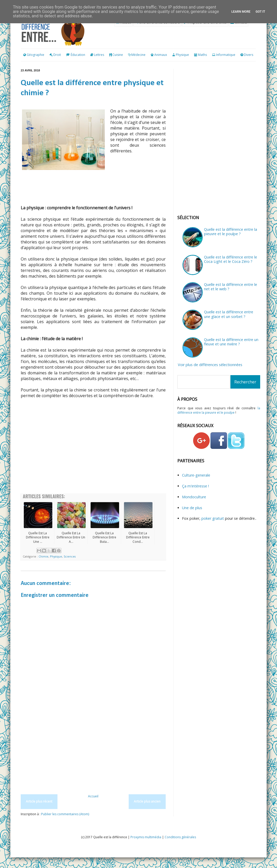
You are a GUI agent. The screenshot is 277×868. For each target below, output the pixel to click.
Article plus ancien (147, 801)
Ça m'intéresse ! (195, 486)
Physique (182, 55)
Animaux (161, 55)
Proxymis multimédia (146, 837)
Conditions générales (180, 837)
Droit (55, 55)
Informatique (226, 55)
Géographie (34, 55)
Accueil (93, 796)
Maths (202, 55)
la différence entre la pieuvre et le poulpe (219, 410)
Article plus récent (39, 801)
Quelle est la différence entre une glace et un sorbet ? (229, 314)
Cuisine (118, 55)
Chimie (43, 556)
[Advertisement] (93, 452)
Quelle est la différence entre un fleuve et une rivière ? (231, 342)
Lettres (99, 55)
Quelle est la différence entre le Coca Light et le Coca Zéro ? (231, 259)
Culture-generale (196, 475)
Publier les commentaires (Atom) (65, 814)
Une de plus (192, 508)
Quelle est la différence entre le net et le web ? (231, 287)
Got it (260, 12)
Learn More (241, 12)
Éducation (78, 55)
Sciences (70, 556)
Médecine (138, 55)
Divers (249, 55)
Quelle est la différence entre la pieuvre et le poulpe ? (231, 232)
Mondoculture (194, 497)
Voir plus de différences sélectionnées (210, 365)
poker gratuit (213, 518)
